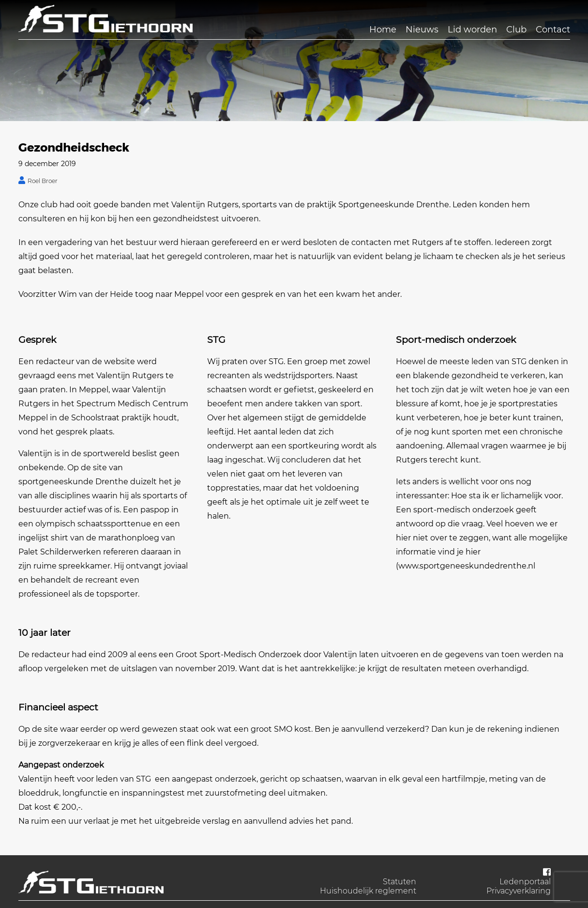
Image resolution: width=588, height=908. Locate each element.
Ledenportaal (525, 882)
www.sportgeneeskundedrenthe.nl (467, 566)
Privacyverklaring (519, 891)
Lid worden (472, 30)
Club (516, 30)
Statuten (400, 882)
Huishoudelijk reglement (368, 891)
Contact (553, 30)
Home (383, 30)
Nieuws (422, 30)
